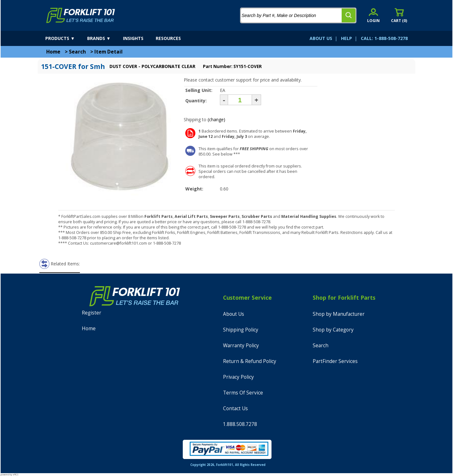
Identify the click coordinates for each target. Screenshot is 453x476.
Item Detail (109, 52)
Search (77, 52)
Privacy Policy (238, 377)
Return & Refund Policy (250, 361)
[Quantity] (240, 100)
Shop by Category (333, 330)
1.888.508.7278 (240, 424)
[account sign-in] (373, 15)
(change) (216, 119)
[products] (66, 38)
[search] (349, 15)
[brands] (104, 38)
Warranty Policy (241, 346)
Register (92, 313)
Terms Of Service (243, 393)
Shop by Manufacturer (339, 314)
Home (53, 52)
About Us (234, 314)
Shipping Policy (241, 330)
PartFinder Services (335, 361)
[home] (81, 15)
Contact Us (235, 408)
